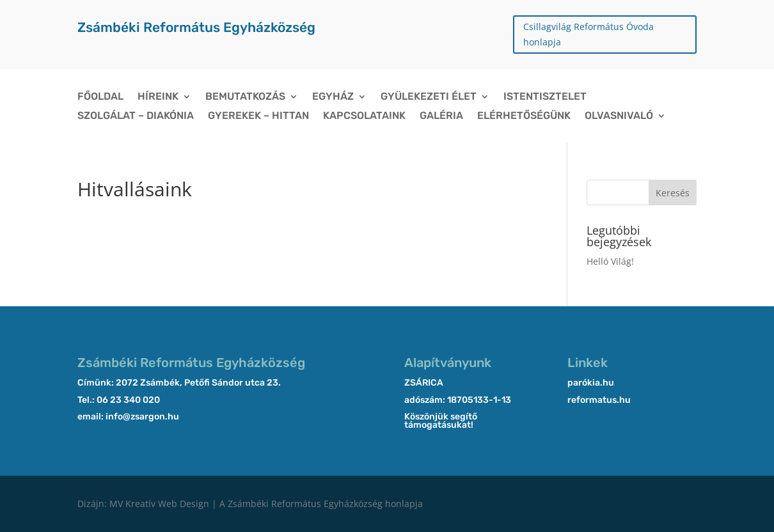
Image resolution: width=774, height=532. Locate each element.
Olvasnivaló (619, 116)
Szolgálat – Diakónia (136, 116)
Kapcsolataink (364, 116)
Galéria (441, 116)
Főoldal (100, 97)
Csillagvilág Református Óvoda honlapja (588, 34)
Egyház (333, 97)
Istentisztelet (545, 97)
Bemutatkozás (245, 97)
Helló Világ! (610, 261)
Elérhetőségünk (524, 116)
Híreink (158, 97)
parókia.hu (591, 383)
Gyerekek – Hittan (258, 116)
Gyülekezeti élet (429, 97)
